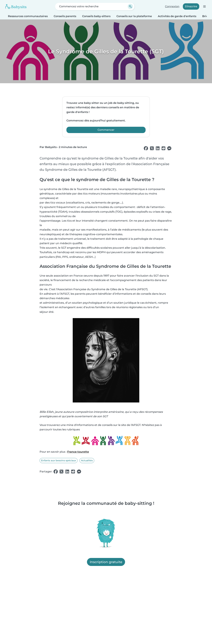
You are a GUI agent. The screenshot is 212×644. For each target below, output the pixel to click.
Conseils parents (65, 16)
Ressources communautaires (28, 16)
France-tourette (78, 452)
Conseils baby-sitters (96, 16)
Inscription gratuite (106, 562)
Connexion (172, 6)
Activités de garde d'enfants (177, 16)
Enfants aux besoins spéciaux (59, 460)
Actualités (87, 460)
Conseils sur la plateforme (134, 16)
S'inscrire (191, 6)
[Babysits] (16, 6)
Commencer (106, 130)
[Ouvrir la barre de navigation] (204, 6)
